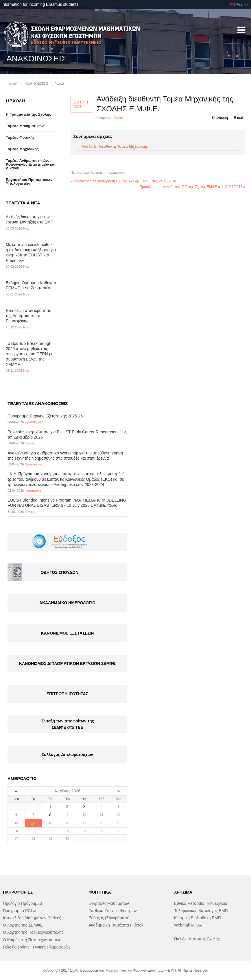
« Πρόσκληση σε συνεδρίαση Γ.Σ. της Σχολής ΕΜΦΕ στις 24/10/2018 (123, 181)
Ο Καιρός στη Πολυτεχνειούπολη (32, 940)
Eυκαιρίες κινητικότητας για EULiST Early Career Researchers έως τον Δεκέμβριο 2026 (67, 434)
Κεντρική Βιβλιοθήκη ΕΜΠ (198, 918)
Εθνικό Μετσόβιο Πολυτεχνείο (201, 903)
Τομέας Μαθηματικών (25, 126)
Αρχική (13, 84)
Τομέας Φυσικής (20, 137)
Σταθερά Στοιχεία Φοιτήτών (113, 911)
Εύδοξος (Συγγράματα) (109, 918)
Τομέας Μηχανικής (22, 149)
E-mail (239, 118)
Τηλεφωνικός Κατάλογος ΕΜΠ (201, 911)
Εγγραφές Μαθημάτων (109, 903)
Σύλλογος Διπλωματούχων (67, 755)
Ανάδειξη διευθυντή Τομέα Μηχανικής (115, 146)
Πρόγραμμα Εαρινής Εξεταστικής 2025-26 (45, 416)
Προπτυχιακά (34, 422)
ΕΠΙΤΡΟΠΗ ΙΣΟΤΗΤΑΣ (67, 694)
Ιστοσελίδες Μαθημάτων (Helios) (32, 918)
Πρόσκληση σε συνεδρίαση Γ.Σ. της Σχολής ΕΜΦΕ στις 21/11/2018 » (192, 187)
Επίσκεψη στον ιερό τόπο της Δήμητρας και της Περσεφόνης (29, 316)
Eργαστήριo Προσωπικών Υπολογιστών (29, 182)
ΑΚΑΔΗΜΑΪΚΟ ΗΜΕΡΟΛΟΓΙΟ (67, 603)
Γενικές (60, 84)
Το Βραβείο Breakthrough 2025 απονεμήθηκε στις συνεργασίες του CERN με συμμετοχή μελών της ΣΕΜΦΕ (29, 354)
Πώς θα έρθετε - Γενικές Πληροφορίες (37, 947)
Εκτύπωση (220, 118)
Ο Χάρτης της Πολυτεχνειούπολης (33, 932)
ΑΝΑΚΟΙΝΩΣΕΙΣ (36, 84)
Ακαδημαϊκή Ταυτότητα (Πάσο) (116, 925)
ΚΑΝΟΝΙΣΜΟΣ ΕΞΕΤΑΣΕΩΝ (68, 633)
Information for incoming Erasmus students (40, 4)
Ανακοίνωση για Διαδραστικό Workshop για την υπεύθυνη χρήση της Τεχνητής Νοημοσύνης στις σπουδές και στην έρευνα (65, 456)
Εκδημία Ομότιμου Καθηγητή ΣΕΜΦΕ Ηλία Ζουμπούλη (32, 285)
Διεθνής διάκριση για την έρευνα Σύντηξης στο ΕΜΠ (30, 219)
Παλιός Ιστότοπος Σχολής (197, 939)
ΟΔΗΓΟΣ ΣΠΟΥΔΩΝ (60, 572)
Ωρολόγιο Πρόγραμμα (22, 903)
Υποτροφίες (33, 491)
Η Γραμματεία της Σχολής (28, 114)
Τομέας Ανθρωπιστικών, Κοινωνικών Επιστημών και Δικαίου (31, 164)
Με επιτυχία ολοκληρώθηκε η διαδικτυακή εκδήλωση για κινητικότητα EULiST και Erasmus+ (31, 253)
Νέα (26, 228)
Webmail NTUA (188, 925)
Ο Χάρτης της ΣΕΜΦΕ (23, 925)
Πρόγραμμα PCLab (20, 911)
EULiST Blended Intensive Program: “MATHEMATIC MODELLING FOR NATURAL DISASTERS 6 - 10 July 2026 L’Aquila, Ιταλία (67, 503)
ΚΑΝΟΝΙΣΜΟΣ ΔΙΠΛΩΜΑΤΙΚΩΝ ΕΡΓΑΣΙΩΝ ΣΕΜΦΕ (67, 663)
